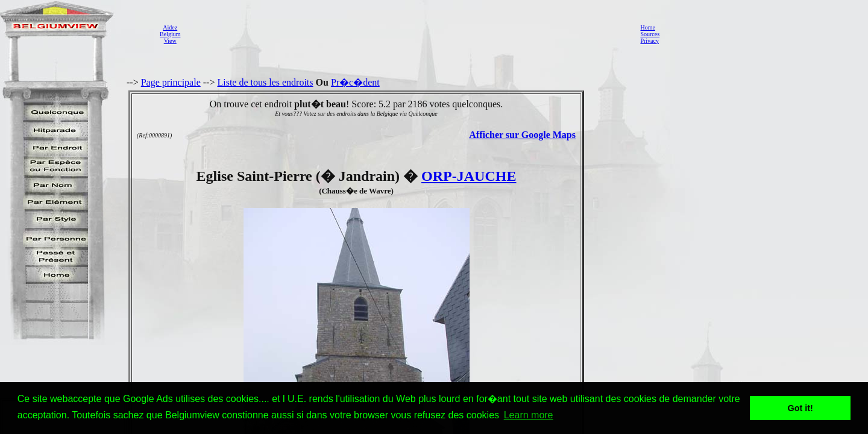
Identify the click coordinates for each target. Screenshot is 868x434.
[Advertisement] (407, 34)
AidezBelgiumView (170, 34)
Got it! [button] (800, 408)
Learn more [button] (529, 415)
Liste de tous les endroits (265, 82)
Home (647, 27)
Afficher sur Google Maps (522, 135)
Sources (650, 34)
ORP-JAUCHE (469, 176)
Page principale (171, 82)
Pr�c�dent (355, 82)
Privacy (649, 41)
